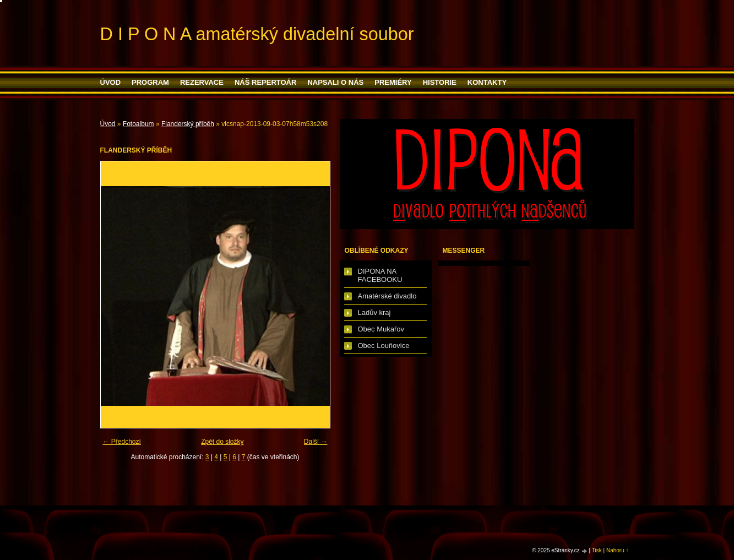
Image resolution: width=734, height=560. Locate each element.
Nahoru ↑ (618, 550)
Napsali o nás (335, 82)
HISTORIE (440, 82)
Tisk (597, 550)
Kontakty (487, 82)
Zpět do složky (222, 442)
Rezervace (202, 82)
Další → (316, 442)
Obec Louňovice (384, 346)
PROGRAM (150, 82)
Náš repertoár (265, 82)
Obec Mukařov (381, 329)
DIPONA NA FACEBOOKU (380, 275)
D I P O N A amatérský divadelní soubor (257, 34)
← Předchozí (122, 442)
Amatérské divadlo (387, 296)
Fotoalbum (138, 124)
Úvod (111, 82)
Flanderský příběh (188, 124)
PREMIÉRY (393, 82)
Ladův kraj (374, 312)
